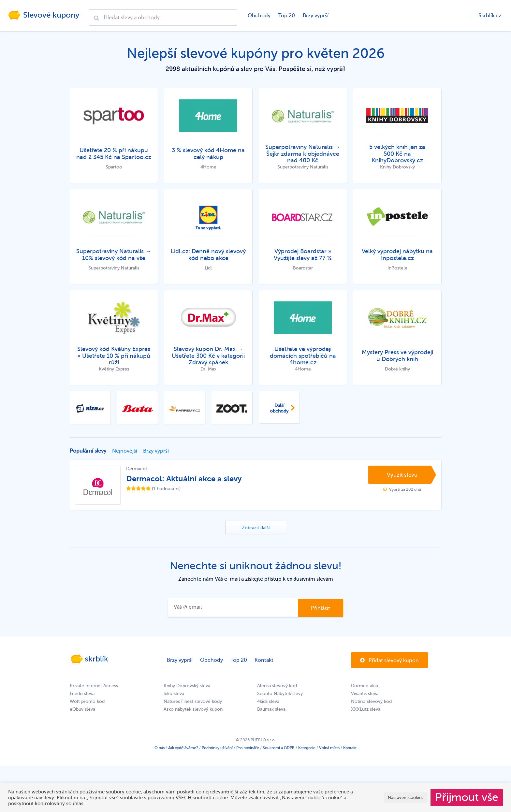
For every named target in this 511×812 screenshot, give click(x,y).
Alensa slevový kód (277, 686)
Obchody (259, 16)
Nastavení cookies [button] (406, 797)
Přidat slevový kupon (389, 660)
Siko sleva (174, 694)
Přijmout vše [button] (467, 797)
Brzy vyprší (316, 16)
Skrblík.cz (490, 16)
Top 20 (287, 16)
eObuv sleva (82, 709)
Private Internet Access (94, 686)
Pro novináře (248, 748)
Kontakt (264, 660)
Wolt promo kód (87, 701)
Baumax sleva (271, 709)
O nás (160, 748)
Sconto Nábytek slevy (280, 694)
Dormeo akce (365, 686)
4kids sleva (268, 701)
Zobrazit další (256, 528)
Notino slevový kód (371, 701)
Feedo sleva (82, 694)
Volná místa (329, 748)
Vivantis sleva (365, 694)
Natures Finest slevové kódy (193, 701)
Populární (88, 451)
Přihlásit (321, 608)
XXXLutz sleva (366, 709)
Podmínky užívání (217, 748)
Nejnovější (125, 451)
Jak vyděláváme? (183, 748)
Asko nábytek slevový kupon (193, 709)
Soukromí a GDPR (279, 748)
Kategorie (307, 748)
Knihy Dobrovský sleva (187, 686)
